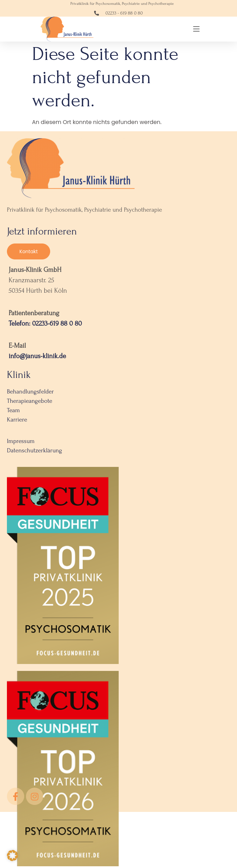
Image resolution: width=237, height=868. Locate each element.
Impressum (21, 443)
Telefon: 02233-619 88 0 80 (45, 325)
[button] (196, 29)
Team (13, 412)
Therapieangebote (30, 403)
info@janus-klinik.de (37, 358)
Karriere (17, 421)
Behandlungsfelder (30, 393)
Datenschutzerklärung (34, 452)
